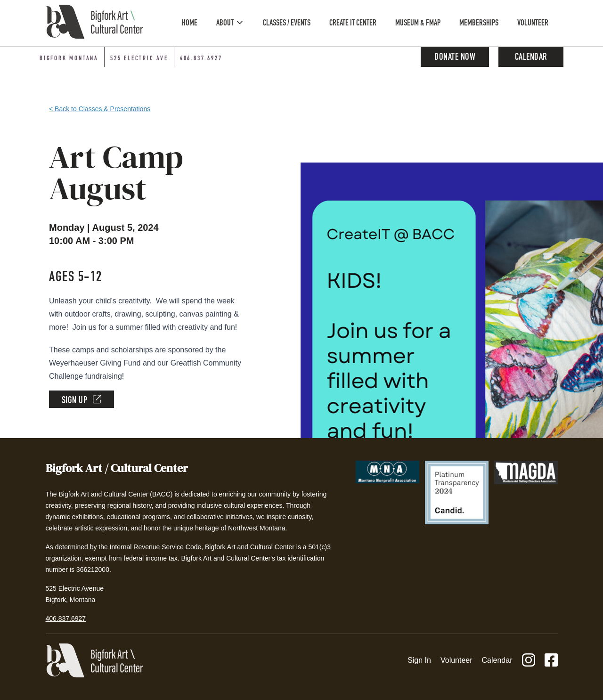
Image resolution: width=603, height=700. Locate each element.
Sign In (419, 660)
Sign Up (82, 400)
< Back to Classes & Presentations (100, 109)
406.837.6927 (66, 619)
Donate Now (455, 58)
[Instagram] (529, 661)
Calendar (531, 58)
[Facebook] (551, 661)
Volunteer (456, 660)
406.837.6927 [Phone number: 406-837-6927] (201, 59)
